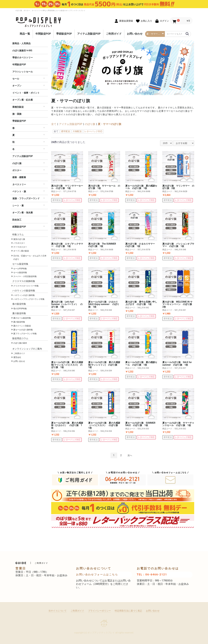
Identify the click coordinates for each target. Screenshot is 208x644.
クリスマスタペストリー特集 (26, 286)
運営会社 (17, 357)
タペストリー (19, 184)
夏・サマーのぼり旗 (110, 124)
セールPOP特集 (20, 269)
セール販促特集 (20, 273)
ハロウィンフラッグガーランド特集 (29, 299)
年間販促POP (43, 34)
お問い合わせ (135, 34)
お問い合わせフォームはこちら (97, 575)
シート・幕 (18, 206)
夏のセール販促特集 (22, 318)
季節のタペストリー (23, 58)
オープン (17, 86)
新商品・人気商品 (21, 43)
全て (54, 124)
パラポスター (19, 243)
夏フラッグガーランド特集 (25, 334)
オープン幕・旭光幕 (23, 213)
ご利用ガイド (114, 34)
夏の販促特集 (19, 322)
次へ (130, 455)
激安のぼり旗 (19, 239)
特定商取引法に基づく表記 (128, 611)
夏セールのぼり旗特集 (23, 330)
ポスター (17, 170)
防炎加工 (17, 220)
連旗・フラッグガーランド (26, 198)
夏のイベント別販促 (22, 326)
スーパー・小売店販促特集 (25, 276)
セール (16, 79)
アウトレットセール (23, 72)
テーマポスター (20, 247)
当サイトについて (58, 611)
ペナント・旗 (19, 191)
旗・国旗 (17, 114)
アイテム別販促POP (89, 34)
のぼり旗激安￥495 (22, 51)
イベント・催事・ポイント (26, 93)
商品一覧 (25, 34)
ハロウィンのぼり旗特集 (24, 295)
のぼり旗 (17, 163)
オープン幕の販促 (21, 251)
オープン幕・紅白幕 (23, 100)
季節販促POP (64, 34)
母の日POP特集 (20, 309)
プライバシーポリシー (99, 611)
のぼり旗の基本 (20, 343)
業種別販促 (18, 107)
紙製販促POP (19, 227)
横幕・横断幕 (19, 177)
